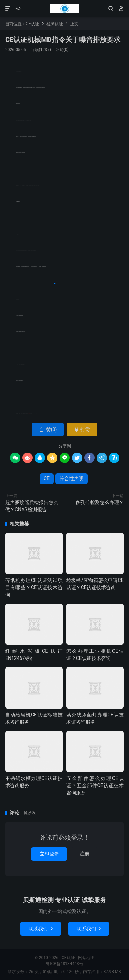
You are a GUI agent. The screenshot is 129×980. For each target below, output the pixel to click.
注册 (85, 854)
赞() (48, 429)
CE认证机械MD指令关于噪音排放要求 (63, 40)
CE (47, 478)
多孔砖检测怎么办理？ (100, 502)
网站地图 (86, 958)
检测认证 (55, 24)
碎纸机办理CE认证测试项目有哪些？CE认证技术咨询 (34, 587)
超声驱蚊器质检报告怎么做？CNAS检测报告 (32, 506)
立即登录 (49, 854)
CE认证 (64, 9)
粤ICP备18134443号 (64, 964)
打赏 (82, 429)
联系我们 (41, 929)
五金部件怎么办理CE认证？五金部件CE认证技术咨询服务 (95, 785)
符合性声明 (55, 283)
